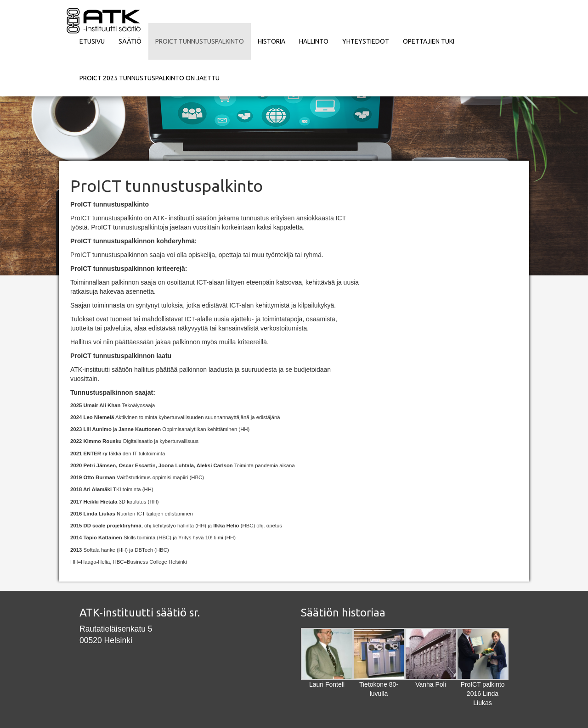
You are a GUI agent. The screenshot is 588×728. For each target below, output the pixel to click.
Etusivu (92, 41)
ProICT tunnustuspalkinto (200, 41)
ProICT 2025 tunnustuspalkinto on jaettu (150, 78)
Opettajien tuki (429, 41)
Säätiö (130, 41)
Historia (271, 41)
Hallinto (314, 41)
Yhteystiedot (366, 41)
